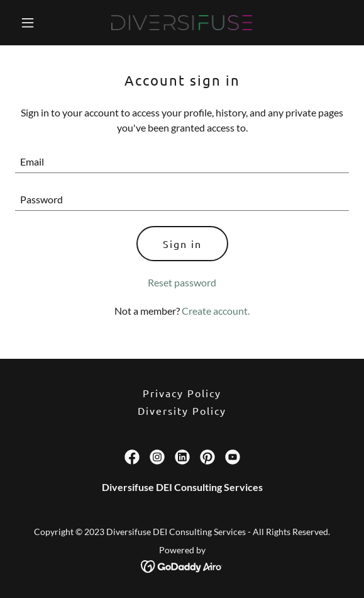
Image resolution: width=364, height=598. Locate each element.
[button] (40, 23)
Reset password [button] (182, 282)
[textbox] (182, 162)
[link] (182, 23)
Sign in (182, 244)
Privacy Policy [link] (182, 393)
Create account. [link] (216, 311)
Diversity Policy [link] (182, 410)
